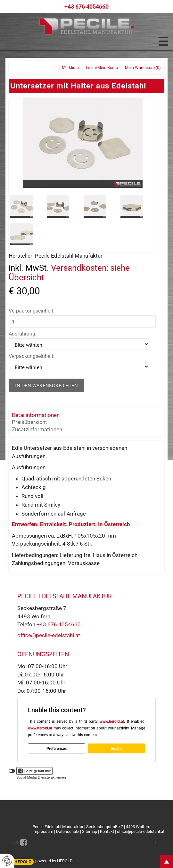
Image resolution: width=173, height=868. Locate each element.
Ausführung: (23, 334)
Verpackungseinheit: (32, 311)
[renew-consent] (7, 861)
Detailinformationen (36, 415)
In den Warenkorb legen (46, 385)
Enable (117, 749)
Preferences (57, 749)
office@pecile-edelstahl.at (49, 635)
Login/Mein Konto (102, 68)
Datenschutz (68, 831)
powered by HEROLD (54, 861)
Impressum (43, 831)
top (167, 862)
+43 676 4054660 (59, 624)
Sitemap (90, 831)
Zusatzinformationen (37, 429)
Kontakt (107, 831)
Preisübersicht (29, 422)
